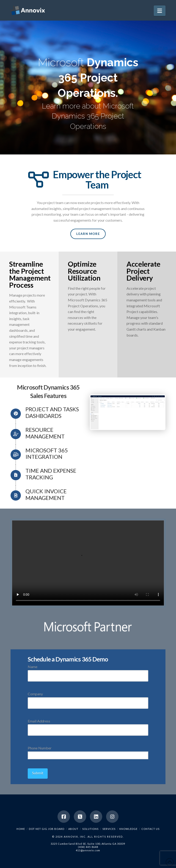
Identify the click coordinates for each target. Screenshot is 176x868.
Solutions (90, 829)
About (73, 829)
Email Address (88, 726)
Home (21, 829)
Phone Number (88, 752)
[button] (160, 11)
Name (88, 671)
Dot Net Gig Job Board (47, 829)
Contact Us (150, 829)
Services (109, 829)
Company (88, 699)
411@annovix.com (88, 850)
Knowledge (128, 829)
